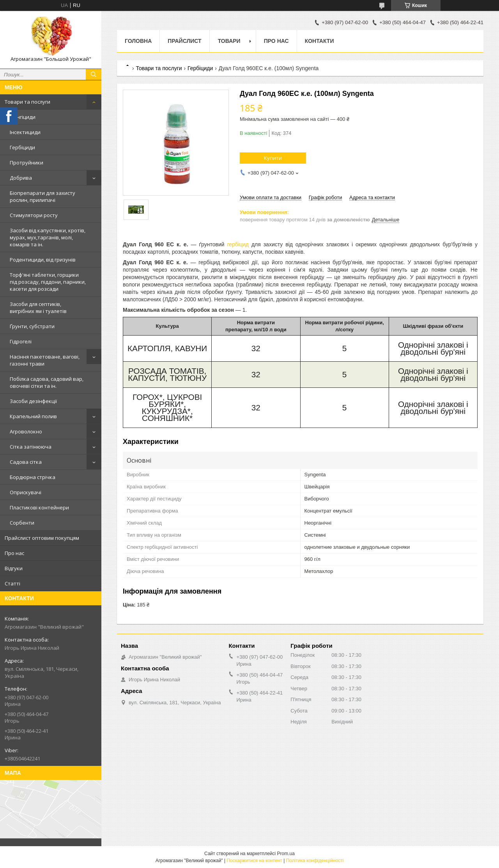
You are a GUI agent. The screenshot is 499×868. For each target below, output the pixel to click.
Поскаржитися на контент (254, 861)
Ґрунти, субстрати (32, 326)
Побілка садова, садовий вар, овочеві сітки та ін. (47, 382)
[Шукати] (94, 74)
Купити (273, 158)
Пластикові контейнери (39, 507)
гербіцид (238, 244)
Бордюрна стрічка (33, 477)
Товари (229, 41)
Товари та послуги (27, 102)
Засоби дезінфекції (33, 401)
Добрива (21, 178)
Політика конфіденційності (315, 861)
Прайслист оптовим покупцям (42, 538)
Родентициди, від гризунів (43, 260)
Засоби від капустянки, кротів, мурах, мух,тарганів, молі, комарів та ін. (48, 237)
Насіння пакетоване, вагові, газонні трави (45, 360)
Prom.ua (286, 854)
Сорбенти (22, 523)
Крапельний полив (33, 416)
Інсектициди (25, 132)
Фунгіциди (23, 117)
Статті (12, 583)
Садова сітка (26, 462)
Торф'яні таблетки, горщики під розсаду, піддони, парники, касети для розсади (48, 282)
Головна (138, 41)
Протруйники (27, 163)
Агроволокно (26, 431)
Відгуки (14, 568)
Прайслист (184, 41)
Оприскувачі (26, 492)
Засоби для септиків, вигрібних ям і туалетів (38, 308)
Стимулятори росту (34, 215)
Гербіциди (22, 147)
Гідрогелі (21, 341)
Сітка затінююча (31, 447)
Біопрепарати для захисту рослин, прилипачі (42, 196)
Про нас (14, 553)
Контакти (319, 41)
